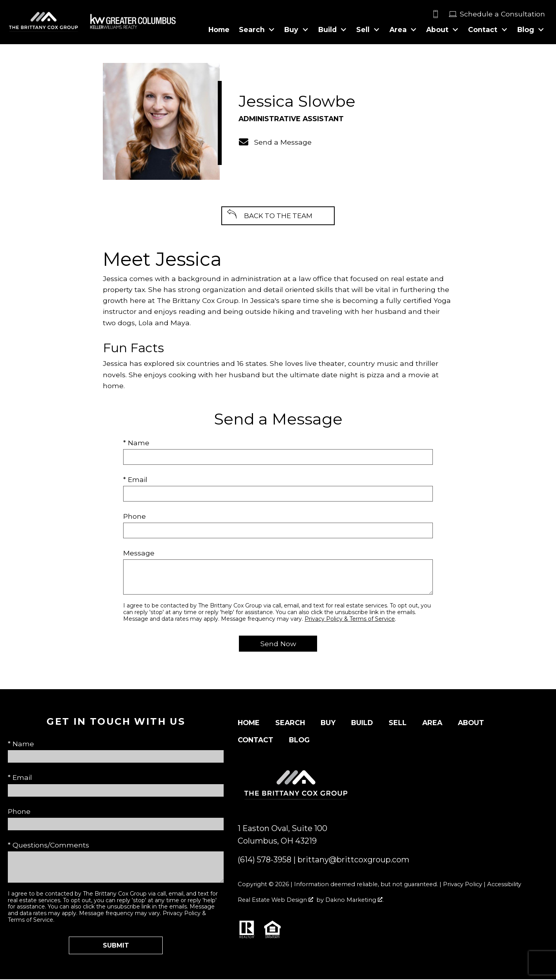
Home (219, 30)
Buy (328, 723)
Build (362, 723)
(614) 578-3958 (265, 860)
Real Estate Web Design (275, 901)
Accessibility (504, 885)
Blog (299, 741)
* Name (136, 443)
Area (432, 723)
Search (290, 723)
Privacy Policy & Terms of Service (350, 620)
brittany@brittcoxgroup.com (353, 860)
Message (139, 554)
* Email (135, 480)
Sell (398, 723)
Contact (256, 741)
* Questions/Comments (48, 846)
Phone (135, 517)
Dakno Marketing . (354, 901)
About (471, 723)
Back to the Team (278, 216)
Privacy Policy (463, 885)
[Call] (440, 14)
